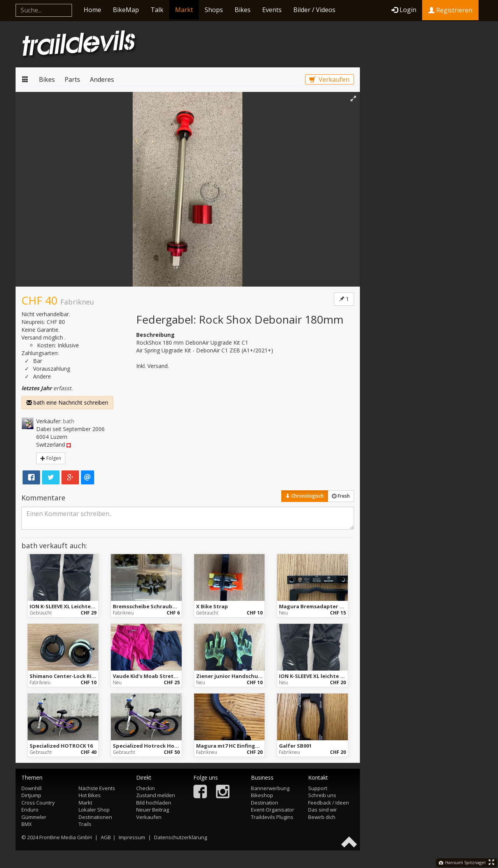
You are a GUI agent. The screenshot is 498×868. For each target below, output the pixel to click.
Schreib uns (322, 795)
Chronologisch (305, 496)
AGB (106, 837)
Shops (214, 10)
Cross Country (38, 803)
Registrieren (450, 10)
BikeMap (126, 10)
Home (92, 10)
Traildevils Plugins (272, 817)
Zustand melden (156, 795)
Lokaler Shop (94, 810)
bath (69, 421)
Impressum (132, 837)
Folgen (51, 458)
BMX (27, 824)
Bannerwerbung (270, 788)
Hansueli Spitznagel (462, 862)
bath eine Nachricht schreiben (67, 402)
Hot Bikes (90, 795)
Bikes (243, 10)
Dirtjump (31, 795)
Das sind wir (323, 810)
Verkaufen (329, 79)
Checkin (146, 788)
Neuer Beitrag (153, 810)
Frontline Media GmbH (66, 837)
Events (272, 10)
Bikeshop (262, 795)
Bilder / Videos (314, 10)
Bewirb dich (322, 817)
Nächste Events (97, 788)
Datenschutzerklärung (181, 837)
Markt (184, 10)
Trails (85, 824)
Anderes (102, 79)
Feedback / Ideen (329, 803)
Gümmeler (34, 817)
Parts (72, 79)
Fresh (341, 496)
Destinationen (95, 817)
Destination (265, 803)
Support (318, 788)
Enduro (30, 810)
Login (404, 10)
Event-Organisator (273, 810)
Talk (157, 10)
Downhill (32, 788)
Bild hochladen (154, 803)
